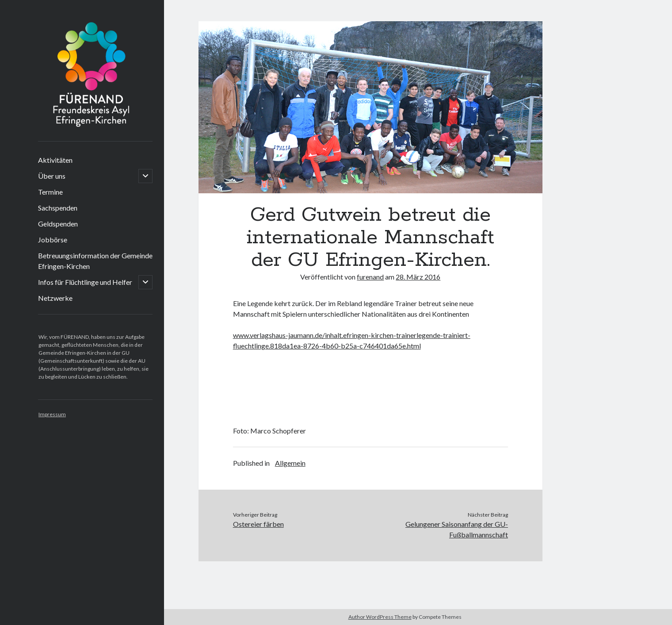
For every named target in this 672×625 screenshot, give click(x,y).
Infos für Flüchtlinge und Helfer (85, 282)
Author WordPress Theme (380, 617)
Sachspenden (58, 208)
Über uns (52, 176)
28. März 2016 (418, 277)
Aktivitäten (55, 160)
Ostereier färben (258, 524)
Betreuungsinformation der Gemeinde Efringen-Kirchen (95, 261)
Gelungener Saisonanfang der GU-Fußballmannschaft (457, 529)
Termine (50, 192)
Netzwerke (55, 298)
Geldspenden (58, 224)
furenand (370, 277)
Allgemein (290, 463)
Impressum (52, 414)
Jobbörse (53, 240)
